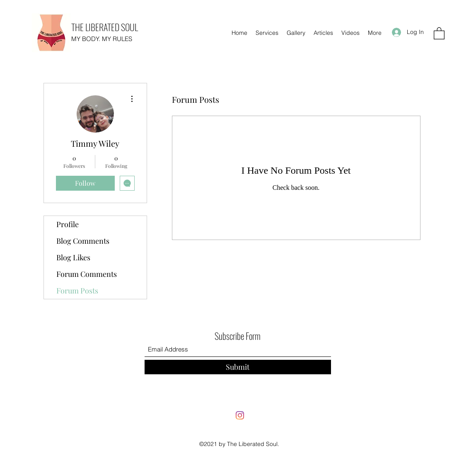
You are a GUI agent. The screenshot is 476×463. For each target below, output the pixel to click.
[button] (439, 33)
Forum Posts (77, 291)
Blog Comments (83, 241)
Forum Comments (87, 274)
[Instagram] (240, 415)
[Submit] (238, 367)
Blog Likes (73, 257)
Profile (68, 224)
